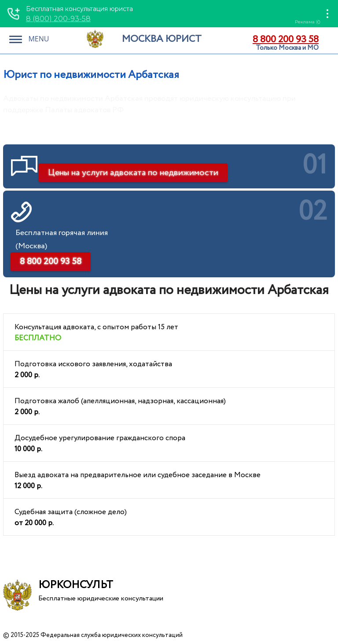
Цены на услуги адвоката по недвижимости (133, 173)
